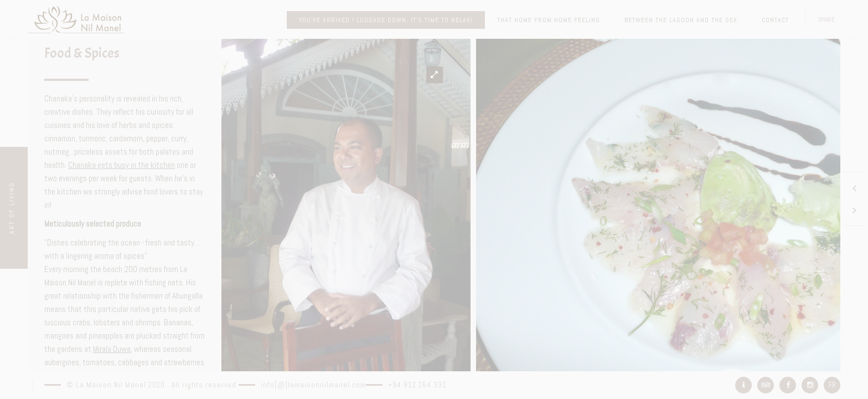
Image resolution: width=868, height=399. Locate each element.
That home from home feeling (549, 20)
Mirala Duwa (112, 349)
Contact (775, 20)
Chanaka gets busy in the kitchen (122, 165)
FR (832, 385)
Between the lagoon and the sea (681, 20)
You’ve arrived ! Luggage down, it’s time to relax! (386, 20)
